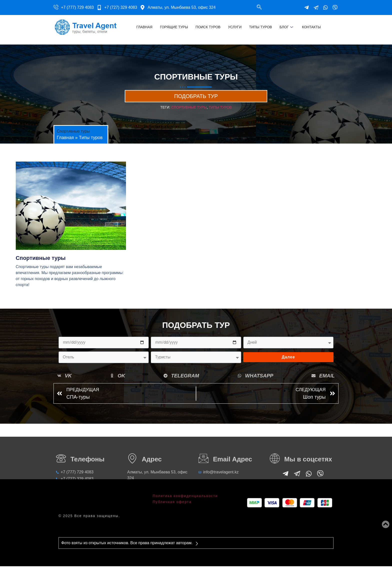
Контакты (311, 27)
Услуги (235, 27)
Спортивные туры (189, 111)
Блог (286, 27)
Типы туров (260, 27)
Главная (144, 27)
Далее (288, 361)
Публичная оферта (172, 494)
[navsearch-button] (259, 8)
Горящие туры (174, 27)
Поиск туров (208, 27)
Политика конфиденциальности (185, 488)
